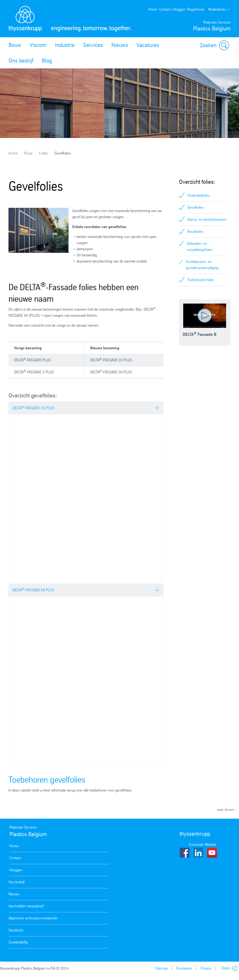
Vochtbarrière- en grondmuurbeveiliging (202, 265)
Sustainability (18, 942)
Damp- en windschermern (207, 219)
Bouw (15, 45)
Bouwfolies (195, 231)
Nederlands (219, 9)
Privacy (206, 968)
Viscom (38, 45)
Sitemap (162, 968)
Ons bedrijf (21, 61)
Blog (47, 61)
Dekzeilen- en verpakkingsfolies (200, 247)
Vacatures (148, 45)
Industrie (65, 45)
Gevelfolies (196, 207)
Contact (165, 9)
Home (153, 9)
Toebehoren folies (201, 280)
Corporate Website (203, 844)
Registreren (196, 9)
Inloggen (179, 9)
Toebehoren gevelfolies (47, 780)
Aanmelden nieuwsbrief (26, 906)
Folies (43, 153)
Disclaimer (184, 968)
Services (93, 45)
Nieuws (120, 45)
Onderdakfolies (199, 195)
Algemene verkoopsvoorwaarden (33, 918)
